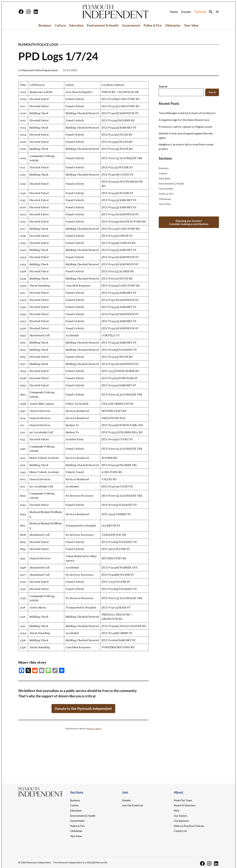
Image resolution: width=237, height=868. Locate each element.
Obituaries (173, 25)
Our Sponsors (182, 821)
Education (76, 25)
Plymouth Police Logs (38, 44)
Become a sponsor (94, 729)
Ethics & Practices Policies (189, 826)
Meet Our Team (183, 800)
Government (131, 25)
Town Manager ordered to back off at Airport (187, 113)
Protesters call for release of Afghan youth (185, 127)
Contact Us (180, 831)
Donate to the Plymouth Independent (83, 709)
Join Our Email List (133, 805)
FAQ (176, 810)
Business (45, 25)
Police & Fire (153, 25)
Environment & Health (103, 25)
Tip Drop (200, 12)
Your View (191, 25)
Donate (186, 12)
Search (163, 86)
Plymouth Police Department (40, 70)
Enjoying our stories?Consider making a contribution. (189, 222)
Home (174, 12)
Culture (60, 25)
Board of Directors (185, 805)
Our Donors (181, 816)
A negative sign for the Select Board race (184, 120)
